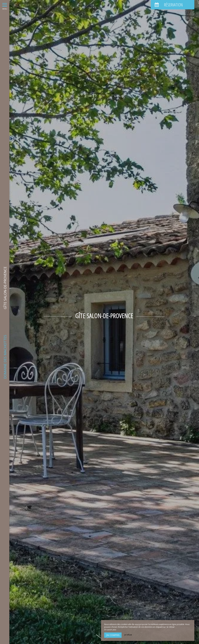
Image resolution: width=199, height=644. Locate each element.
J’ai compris (113, 635)
